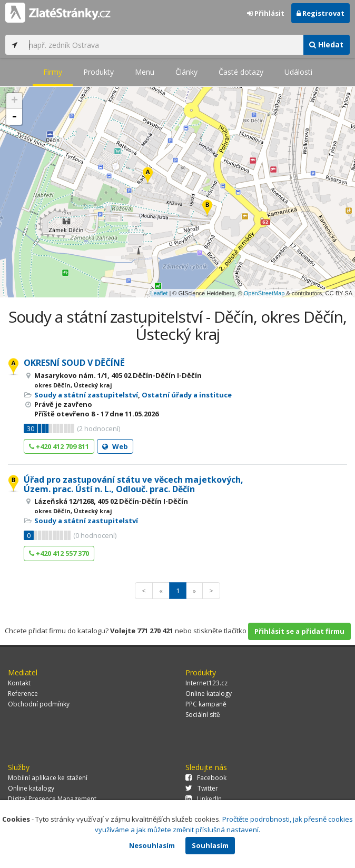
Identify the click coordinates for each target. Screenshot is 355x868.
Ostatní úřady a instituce (187, 395)
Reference (23, 694)
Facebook (206, 778)
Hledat (326, 44)
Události (298, 72)
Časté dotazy (241, 72)
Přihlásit (266, 13)
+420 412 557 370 (59, 553)
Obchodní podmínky (39, 704)
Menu (145, 72)
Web (115, 446)
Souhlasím (210, 845)
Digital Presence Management (52, 799)
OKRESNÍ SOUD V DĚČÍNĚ (74, 363)
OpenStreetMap (264, 293)
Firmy (53, 72)
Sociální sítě (203, 715)
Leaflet (159, 293)
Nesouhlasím (152, 845)
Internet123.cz (206, 683)
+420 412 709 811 (59, 446)
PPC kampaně (206, 704)
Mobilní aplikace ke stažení (48, 778)
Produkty (98, 72)
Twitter (202, 788)
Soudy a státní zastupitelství (86, 395)
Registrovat (321, 13)
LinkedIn (204, 799)
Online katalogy (209, 694)
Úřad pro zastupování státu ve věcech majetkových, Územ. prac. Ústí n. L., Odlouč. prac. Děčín (134, 484)
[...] (163, 45)
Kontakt (19, 683)
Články (186, 72)
